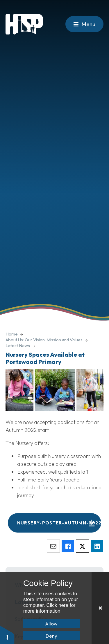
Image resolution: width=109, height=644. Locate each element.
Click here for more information (49, 608)
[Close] (100, 608)
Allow (51, 624)
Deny (51, 636)
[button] (7, 635)
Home (12, 334)
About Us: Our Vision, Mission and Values (44, 340)
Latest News (18, 346)
